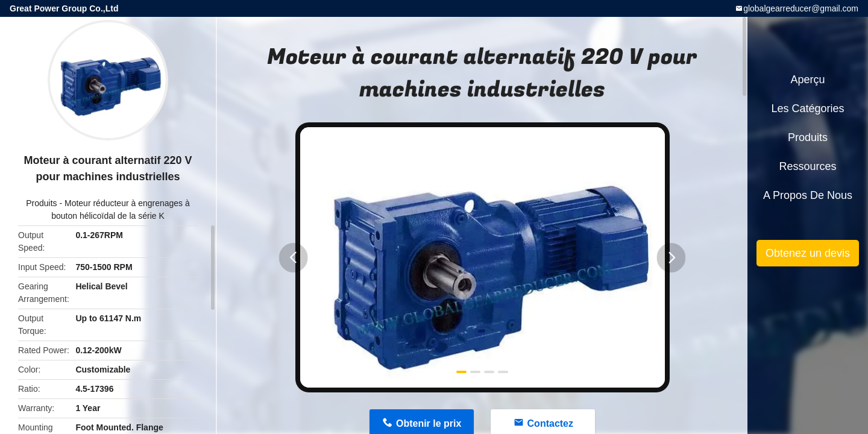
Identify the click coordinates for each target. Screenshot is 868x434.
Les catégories (807, 108)
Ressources (807, 166)
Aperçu (807, 80)
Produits (41, 203)
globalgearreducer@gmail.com (801, 8)
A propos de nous (808, 195)
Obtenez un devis (808, 253)
